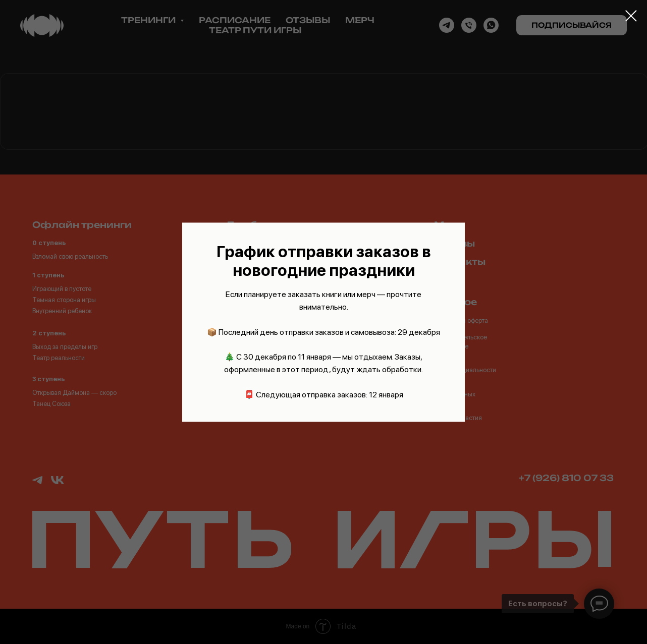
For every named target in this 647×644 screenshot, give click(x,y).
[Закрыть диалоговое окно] (631, 16)
